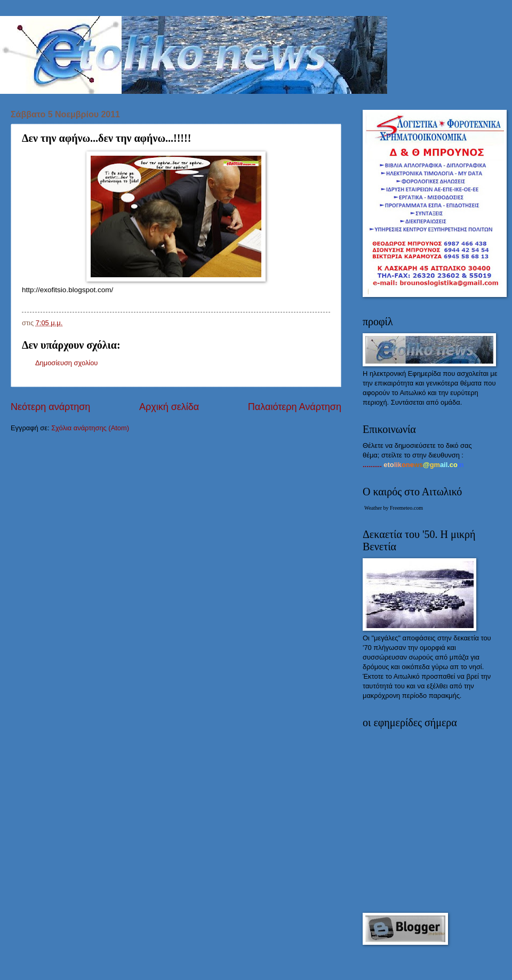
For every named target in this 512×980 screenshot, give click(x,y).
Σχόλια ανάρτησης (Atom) (90, 428)
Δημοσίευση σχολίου (66, 363)
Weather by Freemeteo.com (394, 508)
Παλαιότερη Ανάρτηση (295, 407)
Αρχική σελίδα (169, 407)
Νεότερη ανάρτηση (50, 407)
